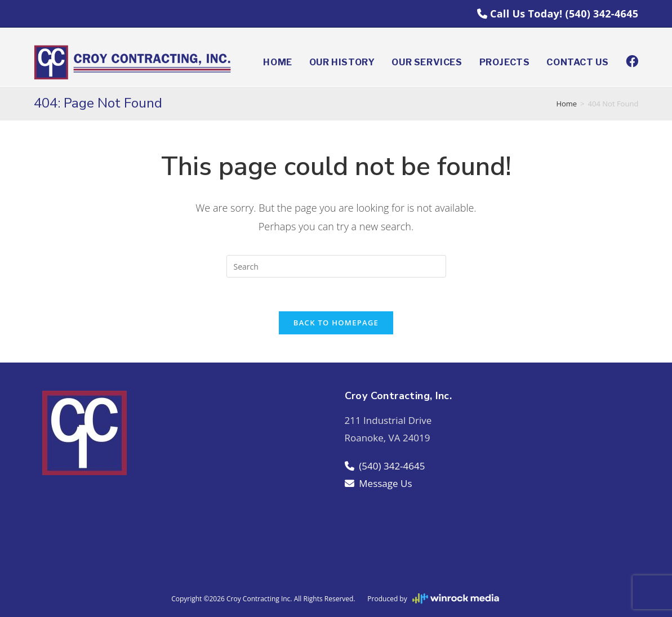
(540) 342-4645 (602, 14)
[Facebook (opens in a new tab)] (632, 61)
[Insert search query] (336, 266)
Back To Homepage (336, 323)
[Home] (566, 104)
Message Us (379, 483)
